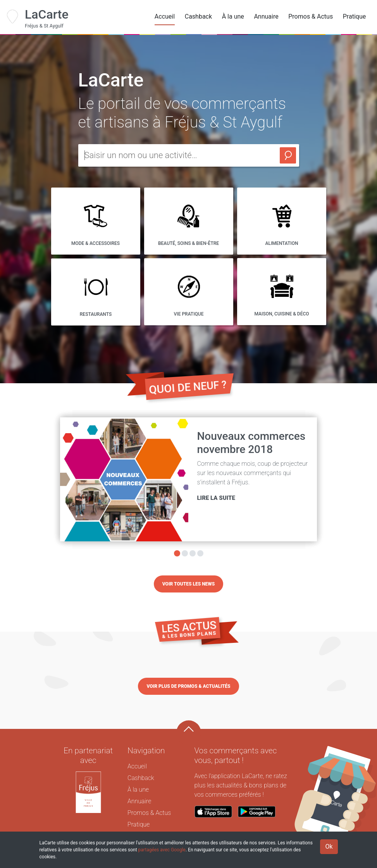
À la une (233, 16)
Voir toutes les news (189, 584)
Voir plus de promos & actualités (188, 686)
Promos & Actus (311, 16)
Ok (329, 846)
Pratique (354, 16)
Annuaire (266, 16)
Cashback (198, 16)
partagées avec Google (162, 850)
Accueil (165, 16)
